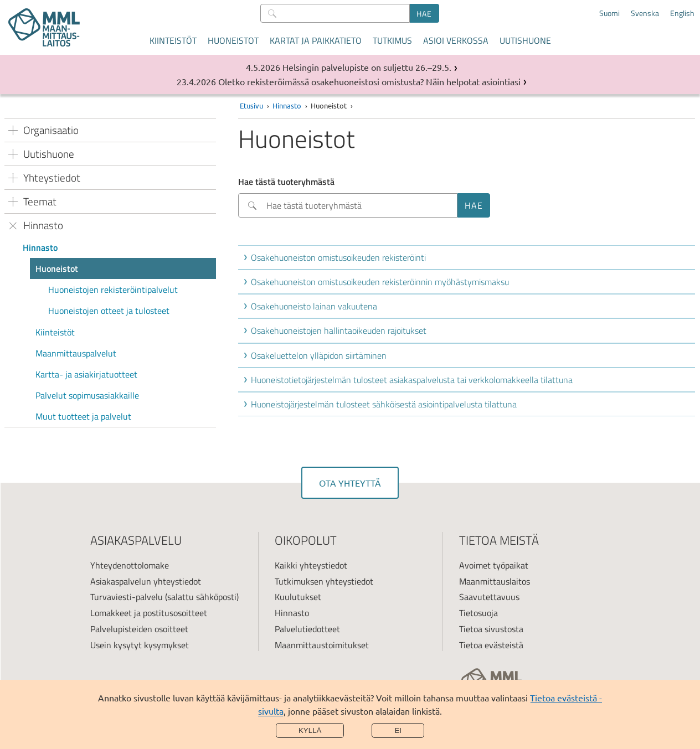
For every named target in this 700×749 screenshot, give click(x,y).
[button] (469, 257)
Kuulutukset (298, 597)
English (682, 13)
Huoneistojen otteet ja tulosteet (109, 311)
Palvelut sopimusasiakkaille (87, 395)
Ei (398, 730)
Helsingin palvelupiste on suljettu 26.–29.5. (367, 67)
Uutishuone (525, 40)
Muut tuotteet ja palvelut (83, 416)
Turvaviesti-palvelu (127, 597)
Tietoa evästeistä (491, 645)
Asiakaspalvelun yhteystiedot (146, 581)
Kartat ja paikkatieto (316, 40)
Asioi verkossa (456, 40)
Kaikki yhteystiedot (311, 565)
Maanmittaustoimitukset (322, 645)
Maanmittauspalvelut (76, 353)
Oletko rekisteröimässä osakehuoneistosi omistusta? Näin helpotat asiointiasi (369, 81)
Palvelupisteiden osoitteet (139, 629)
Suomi (609, 13)
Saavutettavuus (489, 597)
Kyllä (310, 730)
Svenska (645, 13)
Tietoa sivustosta (491, 629)
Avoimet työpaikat (494, 565)
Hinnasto (40, 247)
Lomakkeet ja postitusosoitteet (149, 613)
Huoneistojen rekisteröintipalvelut (113, 290)
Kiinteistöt (173, 40)
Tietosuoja (478, 613)
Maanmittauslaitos (495, 581)
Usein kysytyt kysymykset (140, 645)
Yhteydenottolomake (130, 565)
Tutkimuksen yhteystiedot (324, 581)
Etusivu (251, 105)
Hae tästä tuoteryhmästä (286, 182)
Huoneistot (233, 40)
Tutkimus (392, 40)
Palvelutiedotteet (307, 629)
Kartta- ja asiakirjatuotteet (86, 374)
